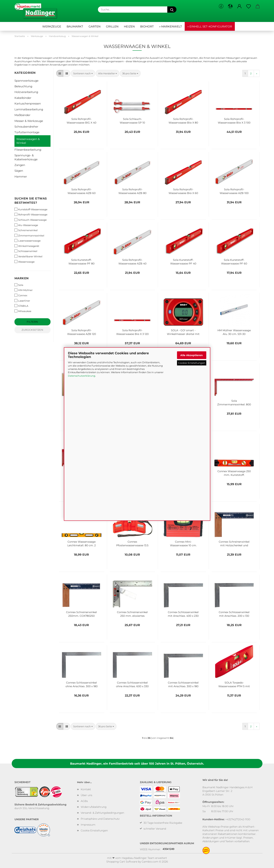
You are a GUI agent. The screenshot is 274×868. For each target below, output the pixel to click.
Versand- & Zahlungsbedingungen (102, 813)
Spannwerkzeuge (26, 81)
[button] (230, 6)
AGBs (84, 801)
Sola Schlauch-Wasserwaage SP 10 (132, 120)
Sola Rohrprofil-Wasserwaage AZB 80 (132, 191)
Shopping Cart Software (122, 862)
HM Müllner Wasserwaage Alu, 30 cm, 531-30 (234, 332)
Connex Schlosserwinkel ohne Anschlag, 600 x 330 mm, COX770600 (132, 684)
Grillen (112, 26)
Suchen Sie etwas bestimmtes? (31, 201)
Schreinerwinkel (26, 230)
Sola (19, 285)
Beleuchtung (23, 86)
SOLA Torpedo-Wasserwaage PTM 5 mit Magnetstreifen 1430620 (234, 684)
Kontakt (86, 789)
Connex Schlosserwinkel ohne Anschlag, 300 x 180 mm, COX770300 (82, 684)
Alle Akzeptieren (192, 355)
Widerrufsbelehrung (94, 807)
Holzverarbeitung (26, 92)
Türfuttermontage (27, 132)
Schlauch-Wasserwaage (31, 220)
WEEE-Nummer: (150, 849)
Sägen (19, 171)
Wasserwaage (25, 262)
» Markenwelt (171, 26)
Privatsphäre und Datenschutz (100, 819)
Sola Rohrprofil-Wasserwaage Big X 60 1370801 (183, 191)
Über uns (86, 795)
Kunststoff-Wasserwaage (31, 209)
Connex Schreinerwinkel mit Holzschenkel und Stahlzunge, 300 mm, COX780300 (234, 543)
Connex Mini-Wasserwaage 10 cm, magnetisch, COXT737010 (183, 543)
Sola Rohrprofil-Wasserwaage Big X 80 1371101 (183, 120)
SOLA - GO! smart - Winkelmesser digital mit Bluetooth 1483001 (183, 332)
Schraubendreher (26, 127)
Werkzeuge (52, 26)
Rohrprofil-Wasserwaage (31, 214)
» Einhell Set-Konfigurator (210, 26)
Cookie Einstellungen (192, 363)
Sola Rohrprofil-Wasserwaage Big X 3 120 (132, 332)
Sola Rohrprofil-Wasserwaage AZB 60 (82, 191)
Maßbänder (22, 115)
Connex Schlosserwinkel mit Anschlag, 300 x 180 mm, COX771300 (183, 684)
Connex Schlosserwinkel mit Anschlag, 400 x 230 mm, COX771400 (183, 614)
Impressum (88, 825)
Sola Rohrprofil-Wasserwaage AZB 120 (82, 332)
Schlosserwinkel (26, 251)
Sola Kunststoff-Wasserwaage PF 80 (81, 261)
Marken (22, 278)
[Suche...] (172, 10)
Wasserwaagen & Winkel (28, 141)
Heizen (129, 26)
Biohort (147, 26)
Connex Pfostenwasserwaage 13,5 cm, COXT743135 (132, 543)
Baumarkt (75, 26)
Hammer (21, 177)
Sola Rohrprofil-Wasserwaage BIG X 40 (81, 120)
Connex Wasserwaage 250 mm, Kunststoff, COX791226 (234, 473)
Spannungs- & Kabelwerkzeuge (26, 157)
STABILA (21, 306)
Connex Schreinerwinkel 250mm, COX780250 (81, 614)
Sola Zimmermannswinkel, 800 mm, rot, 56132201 (234, 402)
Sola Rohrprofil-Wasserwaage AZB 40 (132, 261)
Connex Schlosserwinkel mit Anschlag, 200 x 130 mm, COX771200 (234, 614)
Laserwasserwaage (28, 241)
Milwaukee (23, 311)
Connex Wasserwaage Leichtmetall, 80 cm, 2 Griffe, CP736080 (82, 543)
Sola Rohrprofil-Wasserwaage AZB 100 (234, 191)
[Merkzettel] (249, 6)
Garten (95, 26)
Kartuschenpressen (28, 103)
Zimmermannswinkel (29, 235)
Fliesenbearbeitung (28, 150)
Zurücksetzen (32, 330)
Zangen (20, 165)
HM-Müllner (24, 290)
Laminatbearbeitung (29, 109)
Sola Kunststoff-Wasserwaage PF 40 (183, 261)
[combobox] (83, 73)
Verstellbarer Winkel (28, 256)
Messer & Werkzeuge (29, 121)
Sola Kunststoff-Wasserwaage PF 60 (234, 261)
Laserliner (22, 301)
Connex (21, 295)
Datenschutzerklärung (82, 376)
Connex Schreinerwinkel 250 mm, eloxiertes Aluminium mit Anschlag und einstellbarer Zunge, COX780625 (132, 614)
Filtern (32, 322)
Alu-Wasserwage (26, 225)
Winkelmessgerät (27, 246)
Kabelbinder (23, 98)
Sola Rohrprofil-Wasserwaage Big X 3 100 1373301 (234, 120)
